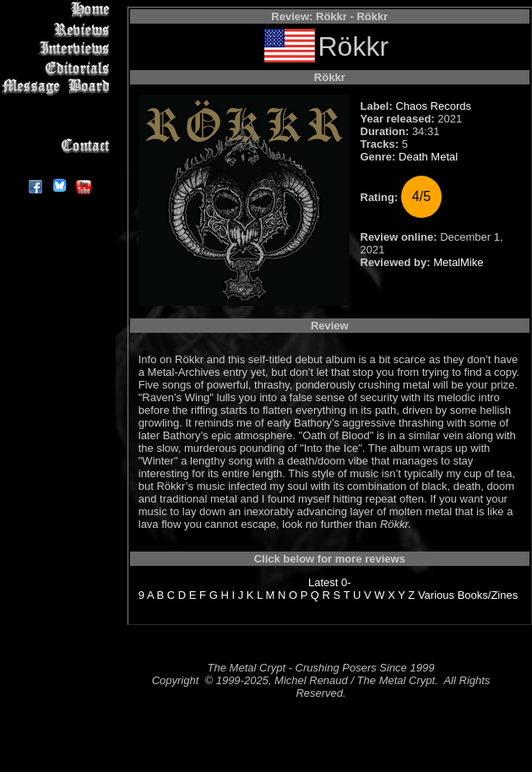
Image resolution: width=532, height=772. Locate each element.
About (59, 165)
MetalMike (458, 262)
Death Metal (428, 157)
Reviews (59, 29)
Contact (59, 146)
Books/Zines (488, 595)
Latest (323, 582)
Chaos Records (433, 106)
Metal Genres (59, 107)
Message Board (59, 87)
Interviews (59, 49)
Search (59, 126)
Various (436, 595)
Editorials (59, 68)
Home (59, 10)
